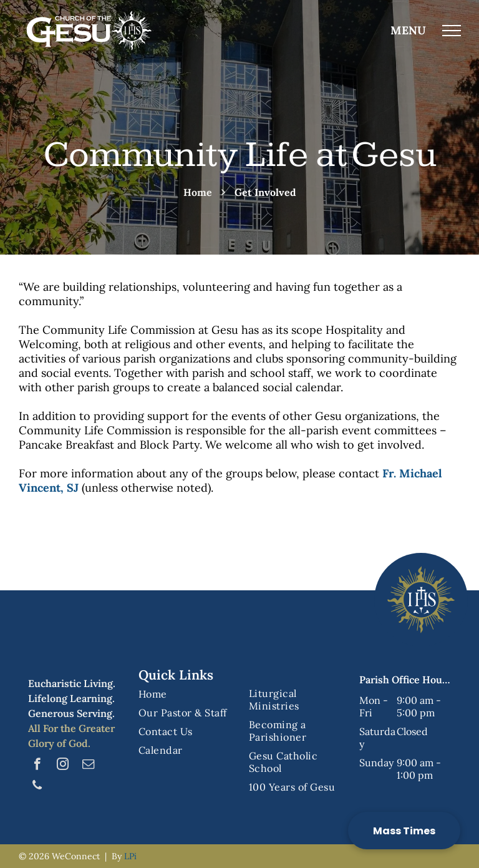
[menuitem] (189, 694)
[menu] (452, 31)
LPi (130, 856)
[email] (88, 766)
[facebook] (37, 766)
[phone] (37, 787)
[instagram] (63, 766)
